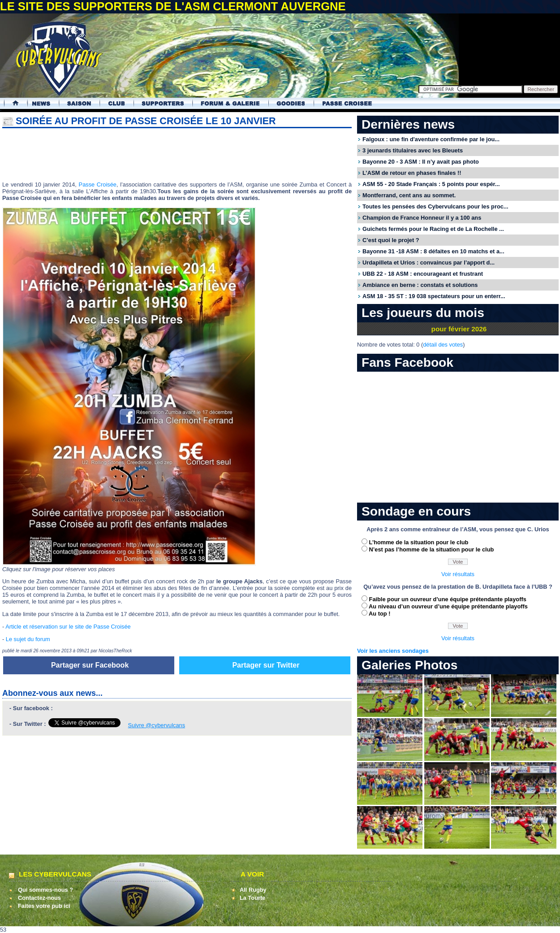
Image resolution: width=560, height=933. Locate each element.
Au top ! (379, 614)
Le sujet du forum (28, 639)
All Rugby (253, 890)
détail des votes (443, 345)
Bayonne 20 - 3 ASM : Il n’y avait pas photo (421, 162)
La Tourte (252, 898)
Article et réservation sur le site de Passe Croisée (68, 627)
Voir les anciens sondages (393, 651)
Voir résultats (458, 574)
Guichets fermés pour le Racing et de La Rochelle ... (433, 229)
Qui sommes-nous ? (45, 890)
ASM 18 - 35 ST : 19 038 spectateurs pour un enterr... (434, 296)
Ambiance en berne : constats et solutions (420, 285)
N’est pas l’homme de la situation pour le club (432, 549)
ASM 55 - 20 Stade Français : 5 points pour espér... (431, 184)
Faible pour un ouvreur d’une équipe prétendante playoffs (448, 599)
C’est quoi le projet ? (391, 240)
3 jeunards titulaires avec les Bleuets (413, 150)
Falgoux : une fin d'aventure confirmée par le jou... (431, 139)
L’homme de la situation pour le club (419, 542)
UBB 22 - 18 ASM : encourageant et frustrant (423, 274)
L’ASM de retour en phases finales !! (412, 173)
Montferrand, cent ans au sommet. (409, 195)
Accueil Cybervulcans (11, 103)
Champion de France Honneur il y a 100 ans (422, 218)
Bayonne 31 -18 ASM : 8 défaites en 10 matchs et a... (433, 251)
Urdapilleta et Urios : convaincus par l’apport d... (429, 263)
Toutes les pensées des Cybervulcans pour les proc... (435, 206)
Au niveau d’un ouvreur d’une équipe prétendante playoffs (448, 606)
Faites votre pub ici (44, 906)
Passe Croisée (98, 184)
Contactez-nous (39, 898)
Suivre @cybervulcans (157, 725)
